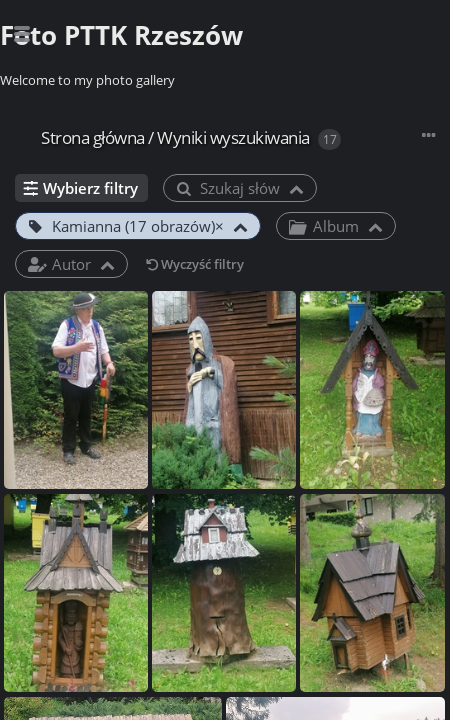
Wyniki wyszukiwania (233, 137)
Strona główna (93, 137)
